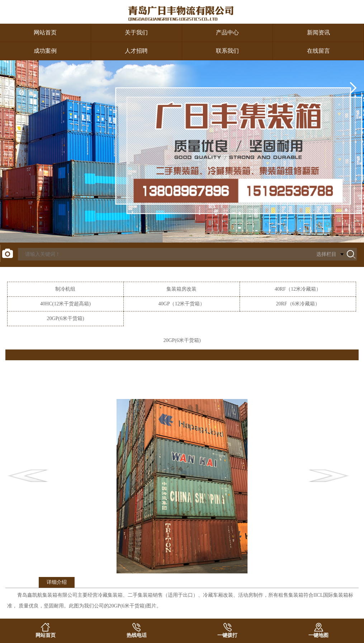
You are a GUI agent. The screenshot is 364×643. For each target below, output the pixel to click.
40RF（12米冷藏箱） (298, 289)
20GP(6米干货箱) (65, 318)
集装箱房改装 (181, 289)
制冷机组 (65, 289)
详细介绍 (57, 582)
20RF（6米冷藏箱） (298, 304)
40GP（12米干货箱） (182, 304)
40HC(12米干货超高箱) (65, 304)
